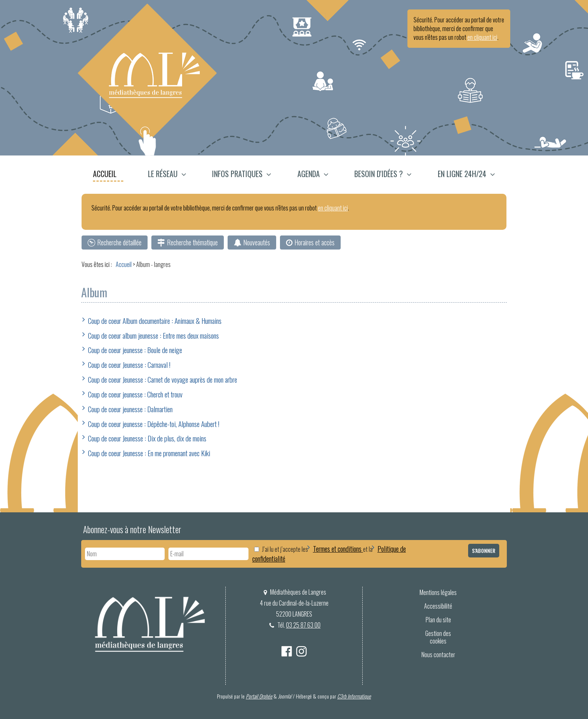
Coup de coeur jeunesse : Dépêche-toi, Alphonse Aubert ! (154, 424)
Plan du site (438, 620)
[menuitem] (108, 175)
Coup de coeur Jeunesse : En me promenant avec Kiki (149, 453)
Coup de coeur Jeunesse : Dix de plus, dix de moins (147, 438)
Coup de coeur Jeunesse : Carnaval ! (129, 364)
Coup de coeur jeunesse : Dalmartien (130, 409)
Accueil (105, 174)
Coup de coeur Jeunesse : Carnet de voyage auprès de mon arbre (163, 379)
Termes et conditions (338, 548)
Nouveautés (257, 242)
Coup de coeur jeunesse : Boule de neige (135, 350)
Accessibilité (438, 606)
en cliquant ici (482, 37)
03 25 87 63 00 (303, 625)
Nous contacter (438, 655)
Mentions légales (438, 592)
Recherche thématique (192, 242)
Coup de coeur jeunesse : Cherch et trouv (135, 394)
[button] (167, 175)
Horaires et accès (314, 242)
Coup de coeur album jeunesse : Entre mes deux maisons (153, 335)
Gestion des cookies (438, 637)
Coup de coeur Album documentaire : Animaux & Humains (155, 320)
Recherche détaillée (119, 242)
